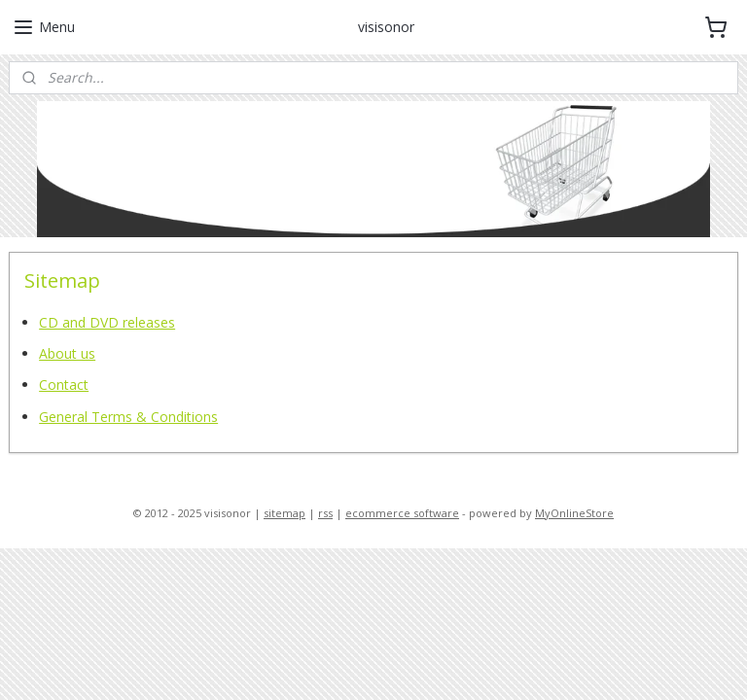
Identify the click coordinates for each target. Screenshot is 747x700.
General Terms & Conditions (128, 416)
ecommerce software (402, 513)
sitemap (285, 513)
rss (325, 513)
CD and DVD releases (107, 321)
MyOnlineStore (574, 513)
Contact (64, 385)
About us (67, 353)
